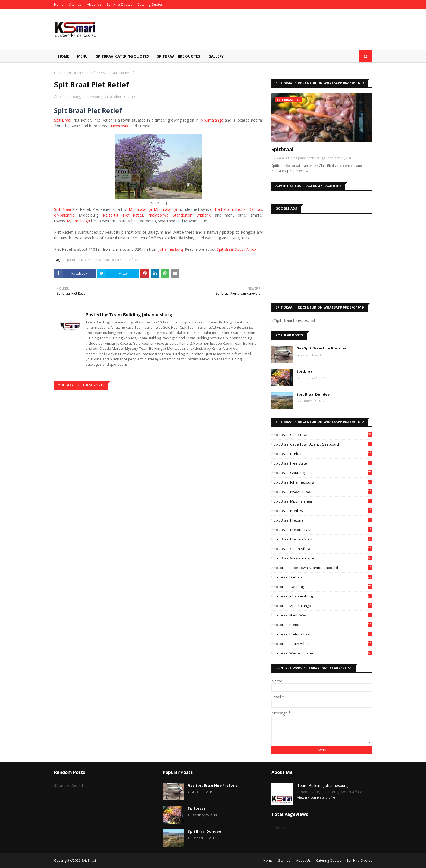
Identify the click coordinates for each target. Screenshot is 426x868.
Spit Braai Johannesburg (323, 482)
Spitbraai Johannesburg (323, 596)
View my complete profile (316, 797)
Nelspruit (111, 215)
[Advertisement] (322, 257)
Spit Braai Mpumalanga (83, 260)
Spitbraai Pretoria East (323, 634)
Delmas (255, 209)
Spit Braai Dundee (313, 394)
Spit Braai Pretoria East (323, 530)
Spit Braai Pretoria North (323, 539)
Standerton (183, 215)
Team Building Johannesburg (80, 97)
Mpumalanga (212, 120)
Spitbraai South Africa (323, 644)
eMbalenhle (64, 215)
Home (59, 4)
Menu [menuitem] (82, 56)
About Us (94, 4)
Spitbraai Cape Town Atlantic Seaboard (323, 568)
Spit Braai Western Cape (323, 558)
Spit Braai (63, 120)
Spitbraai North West (323, 615)
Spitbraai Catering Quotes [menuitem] (122, 56)
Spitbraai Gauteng (323, 587)
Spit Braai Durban (323, 454)
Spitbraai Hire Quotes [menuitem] (179, 56)
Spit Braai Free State (323, 463)
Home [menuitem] (64, 56)
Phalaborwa (158, 215)
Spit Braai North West (323, 511)
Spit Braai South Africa (83, 73)
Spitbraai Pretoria (323, 625)
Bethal (241, 209)
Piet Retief (133, 215)
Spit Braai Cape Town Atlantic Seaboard (323, 444)
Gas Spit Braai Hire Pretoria (321, 348)
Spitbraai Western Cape (323, 653)
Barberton (224, 209)
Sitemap (75, 4)
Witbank (203, 215)
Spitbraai (282, 149)
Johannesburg (171, 249)
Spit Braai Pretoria (323, 520)
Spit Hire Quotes (119, 4)
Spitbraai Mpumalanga (323, 606)
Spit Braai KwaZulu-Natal (323, 492)
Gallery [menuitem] (216, 56)
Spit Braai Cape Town (323, 435)
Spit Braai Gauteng (323, 473)
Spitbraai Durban (323, 577)
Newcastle (120, 126)
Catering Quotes (150, 4)
